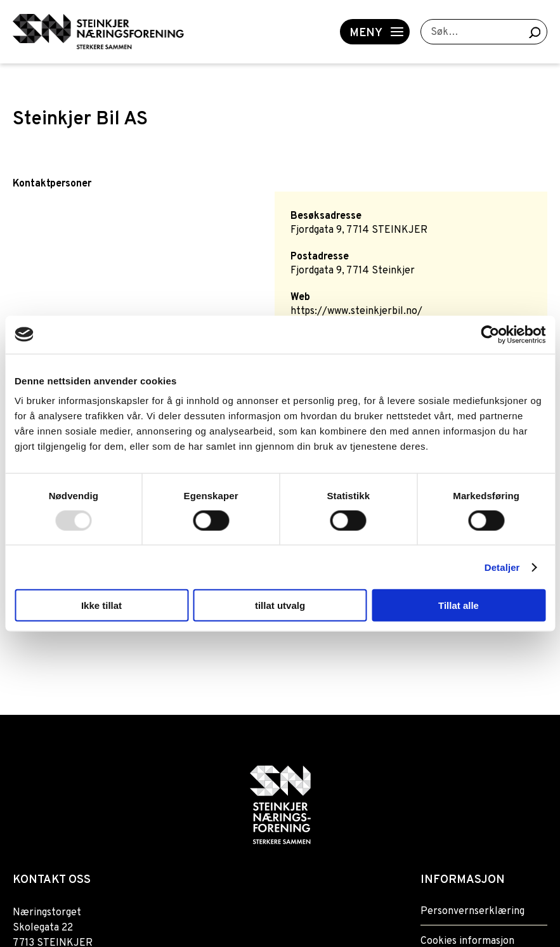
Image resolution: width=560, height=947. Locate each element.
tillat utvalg (280, 605)
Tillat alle (459, 605)
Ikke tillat (101, 605)
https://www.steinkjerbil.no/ (356, 311)
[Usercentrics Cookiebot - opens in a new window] (490, 334)
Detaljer (502, 567)
